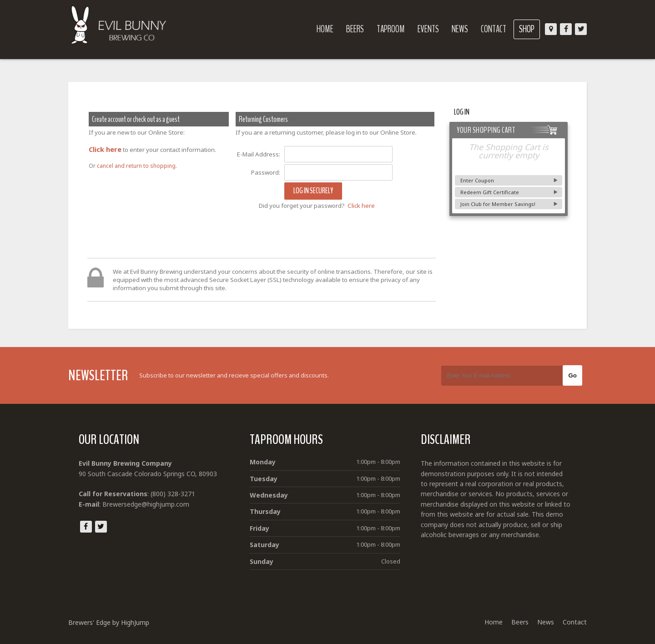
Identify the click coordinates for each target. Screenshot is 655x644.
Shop (527, 29)
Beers (355, 29)
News (460, 29)
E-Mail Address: (259, 154)
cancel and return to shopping (136, 166)
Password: (266, 172)
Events (428, 29)
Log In (462, 112)
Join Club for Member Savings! (498, 204)
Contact (494, 29)
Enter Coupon (477, 180)
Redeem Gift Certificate (490, 192)
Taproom (391, 29)
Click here (105, 149)
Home (325, 29)
